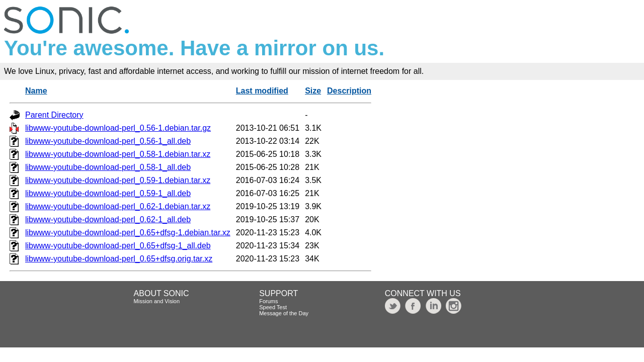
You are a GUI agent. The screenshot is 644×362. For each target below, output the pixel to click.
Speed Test (273, 307)
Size (313, 91)
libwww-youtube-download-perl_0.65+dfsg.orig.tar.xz (119, 259)
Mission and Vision (157, 301)
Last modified (262, 91)
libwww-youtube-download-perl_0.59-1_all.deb (108, 193)
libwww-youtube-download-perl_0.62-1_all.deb (108, 219)
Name (36, 91)
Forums (268, 301)
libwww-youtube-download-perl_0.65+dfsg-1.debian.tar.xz (128, 233)
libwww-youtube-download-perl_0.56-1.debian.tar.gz (118, 128)
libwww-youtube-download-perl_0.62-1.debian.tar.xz (118, 206)
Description (349, 91)
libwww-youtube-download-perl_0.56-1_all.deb (108, 141)
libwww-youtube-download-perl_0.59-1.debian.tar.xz (118, 180)
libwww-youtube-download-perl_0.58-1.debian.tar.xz (118, 154)
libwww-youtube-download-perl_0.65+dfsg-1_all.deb (118, 246)
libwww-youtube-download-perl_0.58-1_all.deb (108, 167)
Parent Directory (54, 115)
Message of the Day (284, 313)
